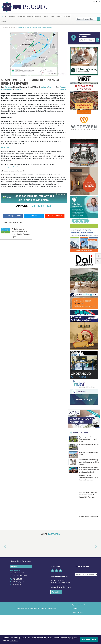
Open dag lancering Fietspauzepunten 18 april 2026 (88, 439)
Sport (53, 16)
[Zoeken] (99, 19)
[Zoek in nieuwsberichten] (86, 19)
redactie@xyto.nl (18, 611)
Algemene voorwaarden (79, 634)
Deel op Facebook (13, 216)
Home (5, 28)
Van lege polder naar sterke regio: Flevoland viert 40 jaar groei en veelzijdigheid (89, 490)
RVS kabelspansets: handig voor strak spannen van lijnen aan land (89, 472)
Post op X (34, 216)
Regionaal (38, 16)
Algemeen (12, 16)
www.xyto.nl (17, 614)
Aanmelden (56, 621)
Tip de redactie (55, 216)
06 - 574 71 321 (41, 206)
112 (6, 16)
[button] (3, 576)
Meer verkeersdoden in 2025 (89, 450)
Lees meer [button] (14, 641)
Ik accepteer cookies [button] (89, 639)
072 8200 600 (17, 608)
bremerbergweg (7, 89)
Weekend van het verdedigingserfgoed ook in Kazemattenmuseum (88, 507)
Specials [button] (46, 16)
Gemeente (30, 16)
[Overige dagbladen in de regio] (86, 604)
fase (50, 87)
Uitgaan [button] (58, 16)
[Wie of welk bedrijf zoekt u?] (87, 40)
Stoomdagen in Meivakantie (89, 546)
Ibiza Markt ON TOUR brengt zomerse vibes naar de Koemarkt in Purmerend (89, 524)
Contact (4, 22)
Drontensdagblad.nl (30, 7)
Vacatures (67, 16)
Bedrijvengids (21, 16)
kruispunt (44, 87)
